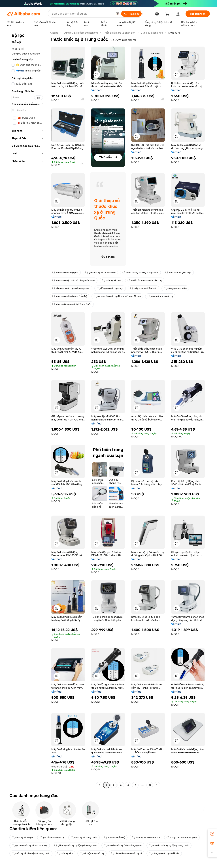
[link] (212, 834)
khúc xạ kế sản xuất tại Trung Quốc (72, 304)
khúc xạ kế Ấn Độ (115, 838)
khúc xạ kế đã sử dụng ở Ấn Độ (70, 296)
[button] (118, 14)
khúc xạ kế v (65, 853)
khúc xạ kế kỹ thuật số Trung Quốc (31, 853)
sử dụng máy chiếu (175, 288)
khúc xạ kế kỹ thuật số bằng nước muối (74, 280)
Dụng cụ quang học (152, 33)
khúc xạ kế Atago (22, 838)
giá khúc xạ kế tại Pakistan (100, 272)
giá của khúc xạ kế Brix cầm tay (30, 845)
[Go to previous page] (99, 785)
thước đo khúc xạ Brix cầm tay (145, 280)
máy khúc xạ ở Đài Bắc (143, 288)
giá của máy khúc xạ (52, 838)
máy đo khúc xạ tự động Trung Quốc (169, 845)
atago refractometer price (182, 838)
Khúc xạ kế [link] (174, 33)
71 (150, 785)
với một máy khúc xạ (92, 853)
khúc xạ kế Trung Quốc (84, 838)
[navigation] (27, 409)
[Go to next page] (157, 785)
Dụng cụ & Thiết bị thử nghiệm (81, 33)
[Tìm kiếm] (131, 14)
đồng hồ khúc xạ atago (110, 288)
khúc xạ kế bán (111, 280)
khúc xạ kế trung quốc (65, 272)
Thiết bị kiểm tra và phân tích (119, 33)
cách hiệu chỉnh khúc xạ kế (126, 853)
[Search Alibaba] (82, 14)
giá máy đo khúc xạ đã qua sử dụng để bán (117, 296)
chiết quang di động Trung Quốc (141, 272)
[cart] (168, 14)
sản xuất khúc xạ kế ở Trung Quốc (71, 288)
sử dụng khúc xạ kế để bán (164, 853)
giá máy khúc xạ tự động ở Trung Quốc (76, 845)
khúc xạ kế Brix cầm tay (146, 838)
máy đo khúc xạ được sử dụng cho (123, 845)
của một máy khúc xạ (160, 296)
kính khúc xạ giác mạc (178, 272)
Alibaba (54, 33)
